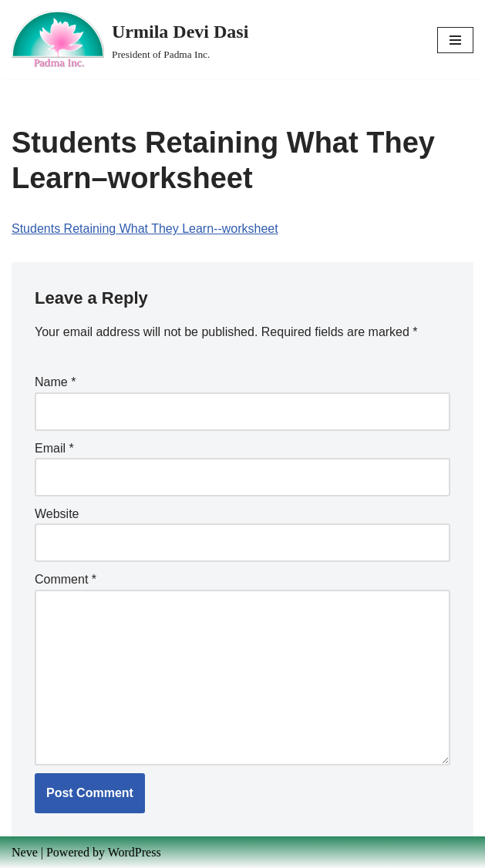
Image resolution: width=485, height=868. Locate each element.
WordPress (135, 852)
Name (55, 382)
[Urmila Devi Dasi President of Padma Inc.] (130, 40)
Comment (66, 579)
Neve (25, 852)
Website (57, 514)
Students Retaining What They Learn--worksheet (145, 229)
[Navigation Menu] (455, 40)
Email (54, 448)
